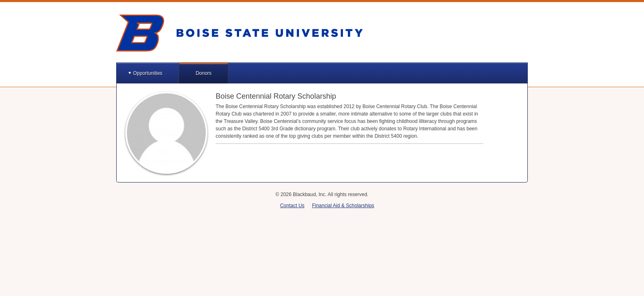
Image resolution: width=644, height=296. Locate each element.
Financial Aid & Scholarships (343, 206)
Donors (204, 73)
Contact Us (292, 206)
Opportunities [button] (148, 73)
